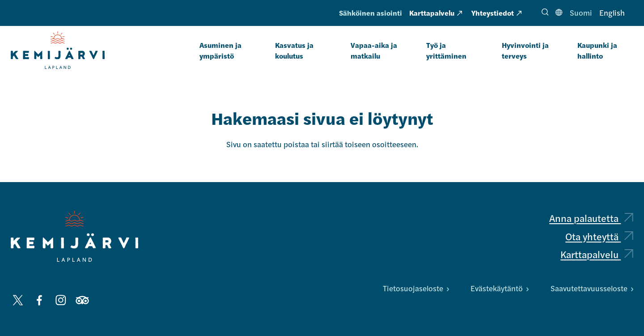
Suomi (581, 13)
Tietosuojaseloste (416, 288)
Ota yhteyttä (599, 236)
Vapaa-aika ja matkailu (374, 50)
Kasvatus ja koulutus (294, 50)
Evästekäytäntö (500, 288)
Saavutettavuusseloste (592, 288)
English (612, 13)
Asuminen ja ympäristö (220, 50)
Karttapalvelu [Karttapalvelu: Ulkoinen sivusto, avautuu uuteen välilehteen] (436, 13)
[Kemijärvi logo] (74, 236)
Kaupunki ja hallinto (597, 50)
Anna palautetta (591, 218)
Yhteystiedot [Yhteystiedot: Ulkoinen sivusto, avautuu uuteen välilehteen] (496, 13)
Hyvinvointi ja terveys (525, 50)
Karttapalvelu (597, 254)
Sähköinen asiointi (371, 13)
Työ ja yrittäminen (446, 50)
